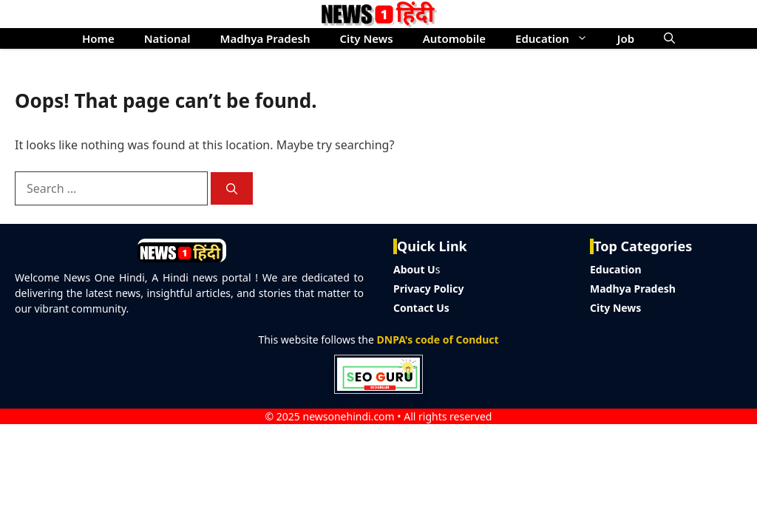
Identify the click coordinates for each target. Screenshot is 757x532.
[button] (669, 38)
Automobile (454, 38)
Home (98, 38)
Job (626, 38)
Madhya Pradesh (265, 38)
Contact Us (421, 308)
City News (366, 38)
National (167, 38)
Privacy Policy (428, 289)
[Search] (232, 189)
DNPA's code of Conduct (438, 340)
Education (559, 38)
